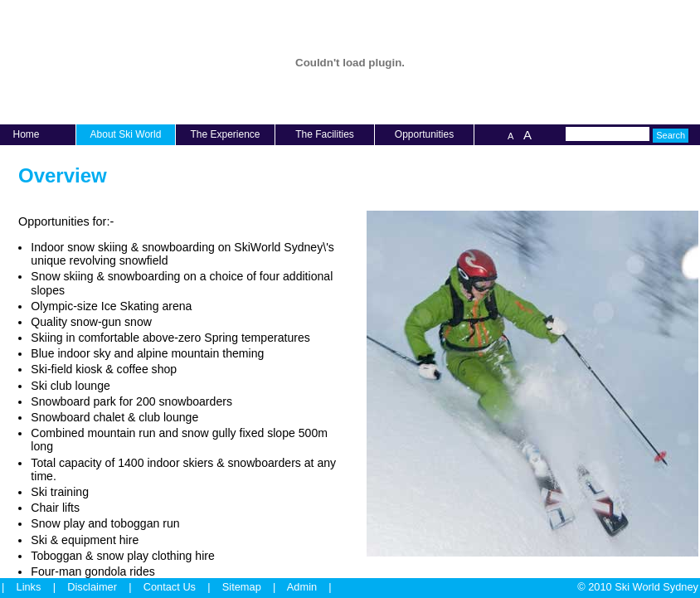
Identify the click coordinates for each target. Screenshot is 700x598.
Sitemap (242, 587)
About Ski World (126, 134)
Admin (302, 587)
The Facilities (325, 134)
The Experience (225, 134)
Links (29, 587)
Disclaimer (92, 587)
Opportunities (424, 134)
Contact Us (170, 587)
